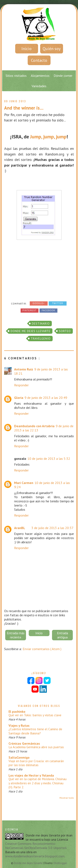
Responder (21, 385)
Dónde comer (63, 76)
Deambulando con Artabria (34, 426)
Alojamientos (40, 76)
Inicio (27, 49)
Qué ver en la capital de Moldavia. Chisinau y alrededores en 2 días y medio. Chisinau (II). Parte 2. (38, 783)
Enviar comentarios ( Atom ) (42, 649)
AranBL (20, 528)
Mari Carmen (24, 483)
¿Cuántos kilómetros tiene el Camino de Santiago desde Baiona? (35, 731)
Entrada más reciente (16, 635)
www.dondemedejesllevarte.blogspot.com (35, 856)
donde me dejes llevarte (30, 331)
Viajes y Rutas (19, 725)
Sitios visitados (16, 76)
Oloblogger (60, 863)
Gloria (19, 398)
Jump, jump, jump (48, 137)
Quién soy (52, 49)
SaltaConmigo (19, 757)
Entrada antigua (63, 635)
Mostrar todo (67, 798)
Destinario (41, 323)
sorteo (65, 331)
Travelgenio (41, 339)
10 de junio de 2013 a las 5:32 (49, 459)
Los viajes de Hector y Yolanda (31, 775)
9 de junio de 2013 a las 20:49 (46, 398)
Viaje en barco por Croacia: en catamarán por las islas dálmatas (36, 763)
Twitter (58, 303)
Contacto (39, 60)
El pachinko (17, 711)
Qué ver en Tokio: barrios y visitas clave (35, 715)
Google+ (39, 303)
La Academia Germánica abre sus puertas (36, 747)
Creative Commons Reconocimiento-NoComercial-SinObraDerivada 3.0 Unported (36, 846)
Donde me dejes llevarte (28, 863)
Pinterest (29, 310)
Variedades (39, 86)
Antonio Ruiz (24, 369)
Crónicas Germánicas (24, 743)
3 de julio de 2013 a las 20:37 (52, 528)
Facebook (49, 310)
